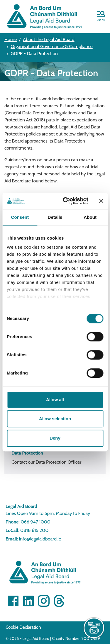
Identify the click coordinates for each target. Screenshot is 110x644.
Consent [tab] (20, 217)
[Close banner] (101, 201)
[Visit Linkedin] (28, 601)
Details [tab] (55, 217)
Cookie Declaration (23, 627)
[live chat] (94, 628)
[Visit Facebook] (13, 601)
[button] (101, 17)
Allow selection (55, 419)
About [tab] (90, 217)
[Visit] (44, 601)
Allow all (55, 400)
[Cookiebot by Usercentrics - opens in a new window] (66, 201)
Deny (55, 438)
